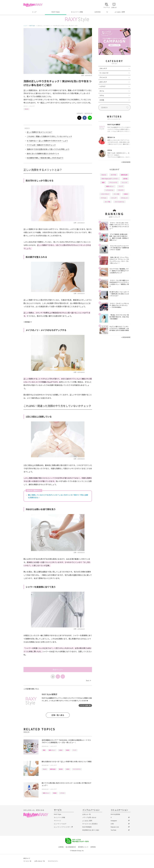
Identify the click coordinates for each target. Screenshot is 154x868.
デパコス (104, 198)
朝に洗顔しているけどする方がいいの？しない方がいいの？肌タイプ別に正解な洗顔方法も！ (58, 496)
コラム (102, 95)
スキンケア (32, 106)
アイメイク (103, 77)
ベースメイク (104, 73)
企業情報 (61, 847)
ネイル (102, 91)
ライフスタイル (77, 769)
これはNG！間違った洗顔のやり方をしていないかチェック (49, 136)
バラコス (62, 793)
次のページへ (58, 670)
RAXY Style (56, 12)
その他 (102, 100)
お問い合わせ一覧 (40, 861)
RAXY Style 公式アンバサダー (110, 179)
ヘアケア (102, 86)
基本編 (61, 769)
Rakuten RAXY (33, 5)
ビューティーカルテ (60, 824)
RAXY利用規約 (87, 827)
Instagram (114, 821)
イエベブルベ (105, 194)
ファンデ (114, 198)
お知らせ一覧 (87, 814)
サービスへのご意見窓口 (90, 824)
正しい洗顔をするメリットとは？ (40, 132)
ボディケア (103, 82)
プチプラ (121, 190)
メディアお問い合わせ (89, 817)
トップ (34, 12)
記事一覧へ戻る (58, 715)
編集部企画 (53, 769)
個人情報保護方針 (71, 847)
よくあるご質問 (120, 12)
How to (26, 109)
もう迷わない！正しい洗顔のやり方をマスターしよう (47, 141)
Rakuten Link (115, 827)
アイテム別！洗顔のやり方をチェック (41, 145)
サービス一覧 (27, 861)
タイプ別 (107, 202)
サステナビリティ (53, 861)
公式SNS (98, 12)
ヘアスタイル (109, 190)
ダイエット (124, 198)
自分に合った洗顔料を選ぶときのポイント (43, 154)
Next (88, 680)
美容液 (68, 750)
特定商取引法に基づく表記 (91, 830)
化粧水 (61, 750)
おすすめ (113, 175)
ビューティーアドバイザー (62, 827)
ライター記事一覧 (85, 705)
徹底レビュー (52, 750)
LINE (112, 824)
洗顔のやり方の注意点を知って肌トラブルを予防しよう (48, 149)
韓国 (44, 750)
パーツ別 (116, 194)
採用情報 (93, 847)
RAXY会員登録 (115, 814)
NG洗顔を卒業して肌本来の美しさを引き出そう (45, 158)
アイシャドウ (113, 182)
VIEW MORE (126, 162)
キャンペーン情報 (77, 12)
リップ (121, 186)
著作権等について (83, 847)
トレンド (124, 182)
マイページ (57, 821)
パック (75, 750)
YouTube (113, 830)
